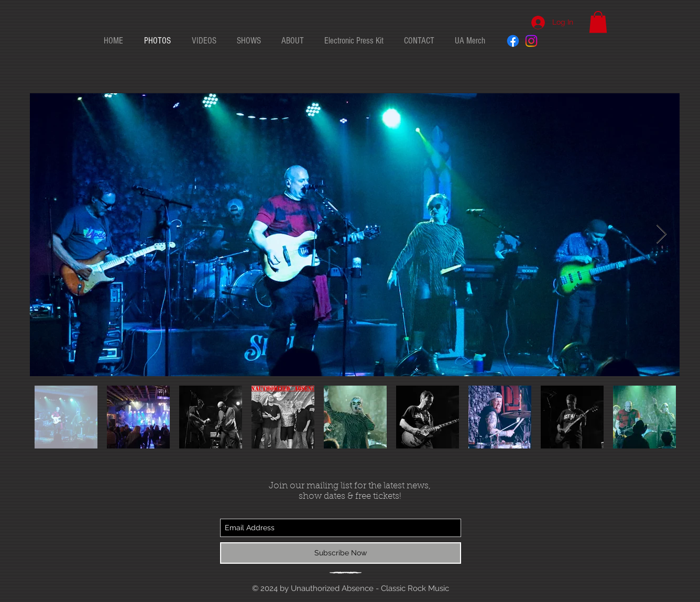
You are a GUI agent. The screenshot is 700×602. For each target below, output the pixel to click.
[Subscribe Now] (341, 553)
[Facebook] (513, 41)
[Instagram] (531, 41)
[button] (598, 22)
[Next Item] (661, 234)
